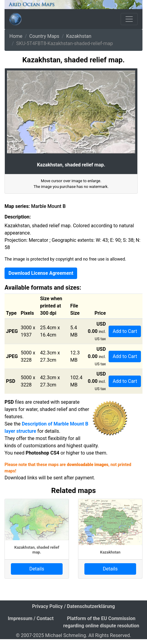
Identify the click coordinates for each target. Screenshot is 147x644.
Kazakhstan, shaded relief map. (37, 550)
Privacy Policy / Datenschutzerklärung (73, 606)
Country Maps (44, 36)
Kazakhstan (79, 36)
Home (16, 36)
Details (37, 569)
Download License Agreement (41, 273)
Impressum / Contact (31, 618)
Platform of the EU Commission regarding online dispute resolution (101, 622)
